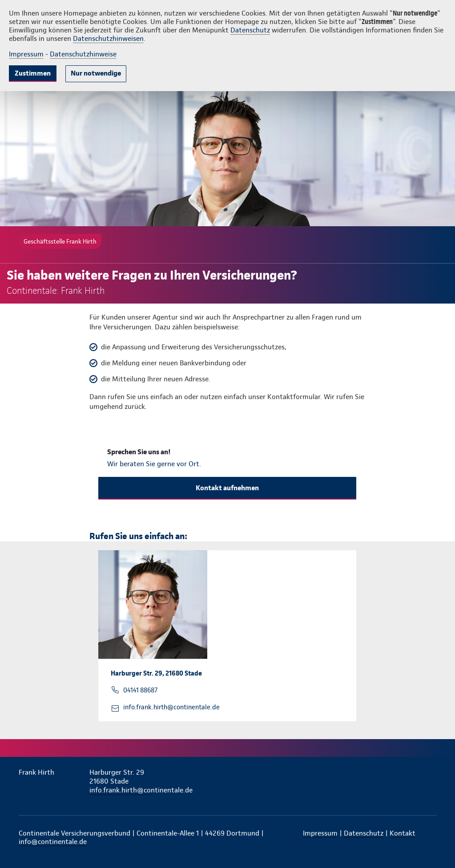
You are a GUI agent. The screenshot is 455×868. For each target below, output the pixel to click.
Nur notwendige (96, 73)
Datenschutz (250, 30)
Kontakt (403, 833)
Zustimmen (33, 73)
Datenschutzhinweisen (108, 38)
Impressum (26, 54)
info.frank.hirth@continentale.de (171, 707)
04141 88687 (140, 690)
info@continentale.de (53, 842)
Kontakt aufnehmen (227, 488)
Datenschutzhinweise (83, 54)
